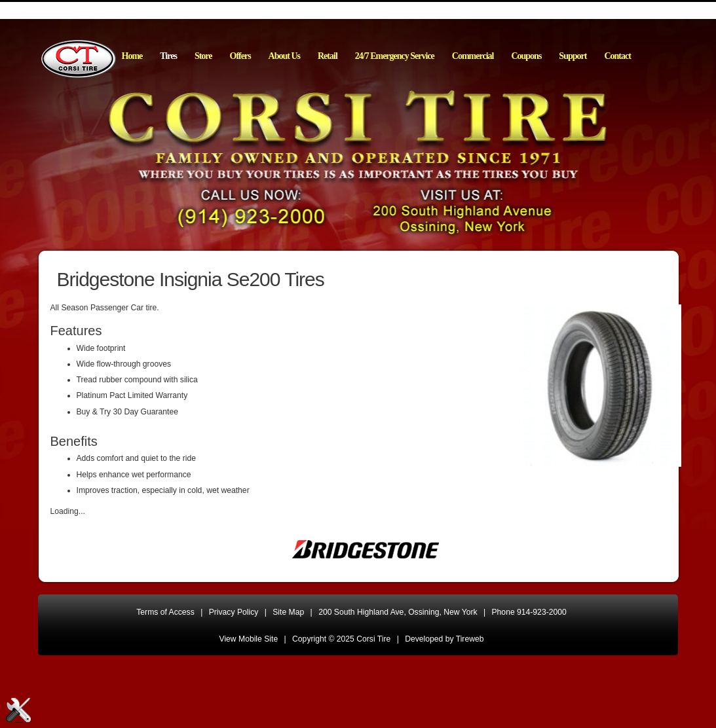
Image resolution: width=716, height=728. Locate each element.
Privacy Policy (234, 612)
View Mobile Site (249, 639)
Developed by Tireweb (444, 639)
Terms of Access (165, 612)
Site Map (288, 612)
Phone (529, 612)
